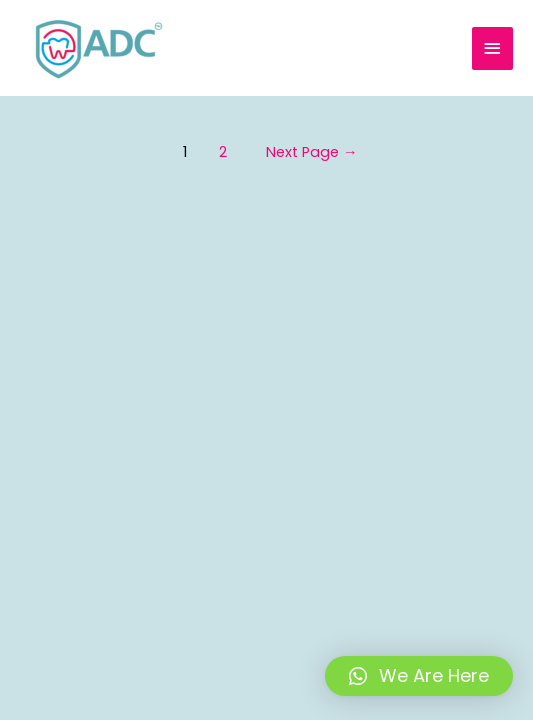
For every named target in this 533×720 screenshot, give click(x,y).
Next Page (312, 152)
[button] (419, 676)
